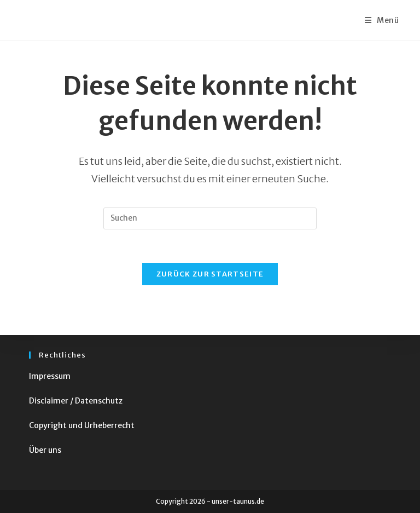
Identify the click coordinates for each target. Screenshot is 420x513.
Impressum (50, 376)
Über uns (45, 450)
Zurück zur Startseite (210, 274)
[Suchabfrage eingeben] (210, 218)
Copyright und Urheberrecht (82, 425)
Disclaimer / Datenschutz (76, 401)
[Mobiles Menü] (382, 20)
